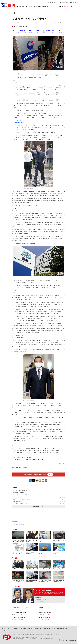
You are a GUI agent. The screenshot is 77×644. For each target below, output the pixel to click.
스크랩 (60, 22)
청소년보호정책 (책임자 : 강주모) (35, 629)
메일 (57, 22)
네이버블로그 (55, 3)
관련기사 (15, 487)
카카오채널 (48, 3)
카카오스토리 (50, 3)
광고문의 (10, 629)
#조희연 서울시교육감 (23, 468)
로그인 (74, 3)
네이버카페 (43, 480)
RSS (54, 629)
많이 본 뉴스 (15, 529)
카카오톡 (37, 480)
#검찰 (17, 468)
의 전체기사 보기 (58, 463)
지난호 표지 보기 (7, 630)
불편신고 (15, 629)
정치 (14, 13)
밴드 (46, 480)
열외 (57, 3)
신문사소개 (4, 629)
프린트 (59, 22)
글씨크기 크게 (62, 22)
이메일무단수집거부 (48, 629)
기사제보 (60, 3)
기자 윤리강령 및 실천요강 (63, 629)
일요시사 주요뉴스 (17, 586)
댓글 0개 (47, 22)
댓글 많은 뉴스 (16, 558)
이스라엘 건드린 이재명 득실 (41, 599)
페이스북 (52, 3)
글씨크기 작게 (64, 22)
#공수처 (14, 468)
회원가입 (71, 3)
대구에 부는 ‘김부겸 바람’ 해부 (41, 601)
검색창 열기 (75, 6)
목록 (55, 22)
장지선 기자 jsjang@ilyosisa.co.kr (18, 22)
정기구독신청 (65, 3)
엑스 (34, 480)
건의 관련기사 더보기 (39, 507)
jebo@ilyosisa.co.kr (37, 460)
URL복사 (53, 22)
